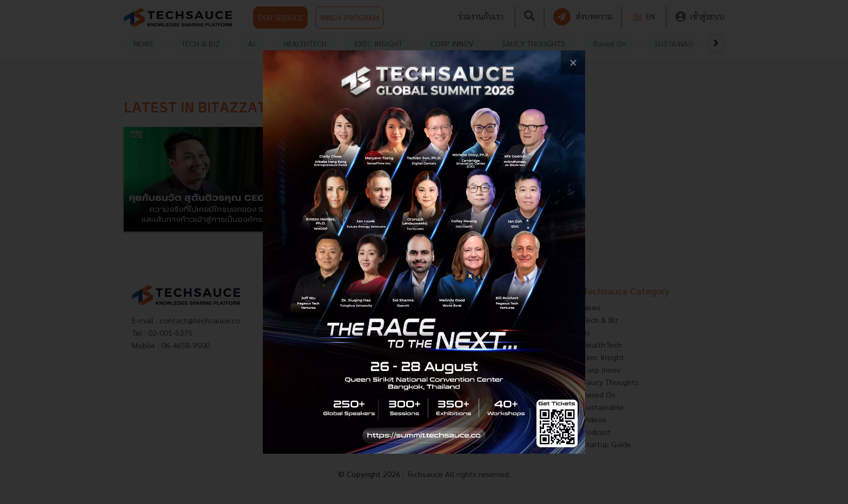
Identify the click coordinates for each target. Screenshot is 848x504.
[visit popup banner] (424, 252)
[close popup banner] (573, 62)
